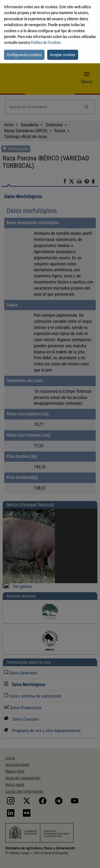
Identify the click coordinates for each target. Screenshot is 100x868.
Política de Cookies (46, 43)
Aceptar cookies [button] (63, 55)
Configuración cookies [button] (24, 55)
